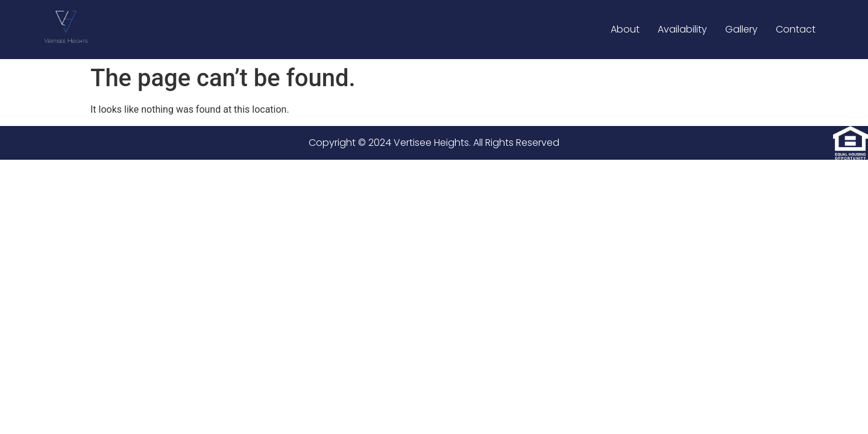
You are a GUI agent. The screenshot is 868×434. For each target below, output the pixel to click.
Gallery (741, 29)
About (625, 29)
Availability (682, 29)
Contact (796, 29)
